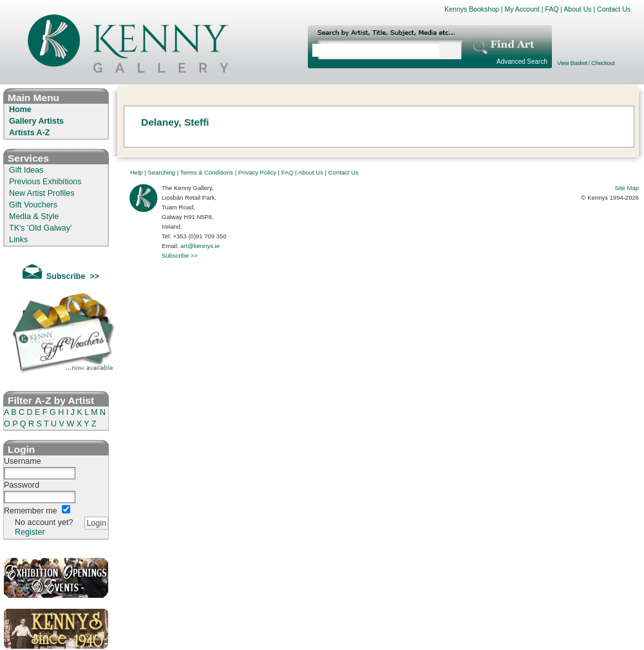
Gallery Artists (36, 121)
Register (30, 532)
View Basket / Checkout (586, 63)
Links (18, 240)
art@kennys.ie (200, 246)
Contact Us (614, 9)
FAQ (552, 9)
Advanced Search (522, 62)
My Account (522, 9)
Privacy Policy (257, 172)
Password (22, 485)
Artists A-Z (29, 133)
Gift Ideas (26, 170)
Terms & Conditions (207, 172)
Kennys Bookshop (472, 9)
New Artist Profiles (42, 193)
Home (20, 110)
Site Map (627, 188)
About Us (577, 9)
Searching (161, 172)
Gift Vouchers (33, 205)
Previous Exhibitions (45, 182)
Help (137, 172)
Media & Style (34, 216)
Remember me (31, 511)
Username (23, 461)
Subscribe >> (180, 255)
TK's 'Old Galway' (40, 228)
